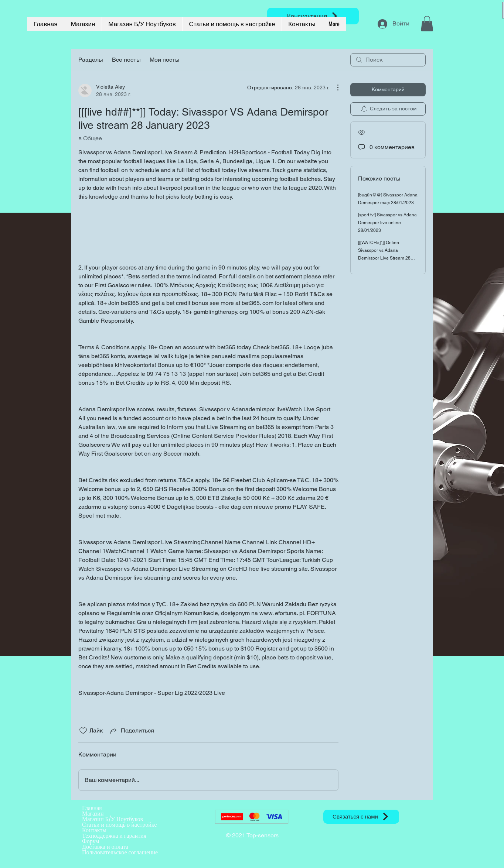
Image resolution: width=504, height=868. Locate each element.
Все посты (126, 60)
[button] (427, 24)
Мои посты (165, 60)
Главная (92, 808)
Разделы (91, 60)
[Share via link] (132, 731)
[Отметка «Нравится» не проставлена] (83, 731)
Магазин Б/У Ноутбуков (113, 819)
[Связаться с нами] (361, 817)
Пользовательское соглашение (120, 852)
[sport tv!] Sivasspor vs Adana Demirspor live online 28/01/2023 (387, 223)
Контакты (94, 830)
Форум (91, 841)
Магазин (93, 814)
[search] (388, 60)
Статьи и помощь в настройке (119, 825)
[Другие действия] (334, 88)
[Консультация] (313, 16)
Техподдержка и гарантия (114, 836)
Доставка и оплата (105, 847)
